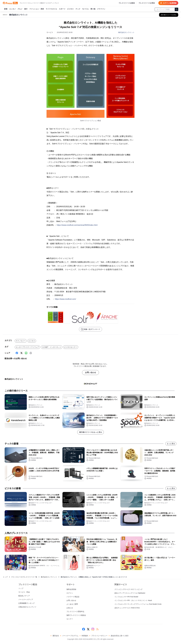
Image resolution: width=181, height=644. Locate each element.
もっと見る (171, 444)
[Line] (26, 353)
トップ (5, 577)
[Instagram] (93, 629)
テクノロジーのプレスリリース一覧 (24, 577)
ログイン (70, 593)
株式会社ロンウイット (126, 32)
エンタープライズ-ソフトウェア (27, 347)
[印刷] (31, 353)
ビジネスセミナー (71, 347)
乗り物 (93, 9)
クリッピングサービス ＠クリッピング (128, 589)
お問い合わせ (90, 372)
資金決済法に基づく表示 (120, 636)
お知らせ (70, 608)
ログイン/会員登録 (168, 3)
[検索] (176, 9)
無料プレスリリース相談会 (76, 615)
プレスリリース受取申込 (75, 612)
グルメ (20, 9)
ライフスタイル (51, 9)
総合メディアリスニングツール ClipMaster (130, 593)
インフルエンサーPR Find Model (126, 597)
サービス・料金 (24, 592)
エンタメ (12, 9)
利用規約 (85, 636)
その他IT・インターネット (52, 347)
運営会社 (56, 636)
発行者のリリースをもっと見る (90, 432)
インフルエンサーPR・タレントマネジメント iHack (133, 600)
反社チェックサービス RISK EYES (127, 608)
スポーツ (62, 9)
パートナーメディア (26, 599)
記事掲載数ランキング (27, 603)
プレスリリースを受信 (147, 3)
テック (78, 9)
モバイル (85, 9)
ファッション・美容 (37, 9)
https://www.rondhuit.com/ (65, 299)
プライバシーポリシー (99, 636)
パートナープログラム (70, 636)
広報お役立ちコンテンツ (27, 607)
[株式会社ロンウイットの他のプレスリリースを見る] (169, 15)
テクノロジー (21, 341)
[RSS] (97, 629)
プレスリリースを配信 (127, 3)
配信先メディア (24, 596)
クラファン (101, 9)
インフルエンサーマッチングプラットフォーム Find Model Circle (138, 604)
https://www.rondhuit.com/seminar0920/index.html (77, 225)
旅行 (26, 9)
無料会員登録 (71, 589)
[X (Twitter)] (21, 353)
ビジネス (70, 9)
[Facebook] (17, 353)
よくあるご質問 (72, 604)
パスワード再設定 (73, 597)
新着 (6, 9)
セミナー (70, 619)
